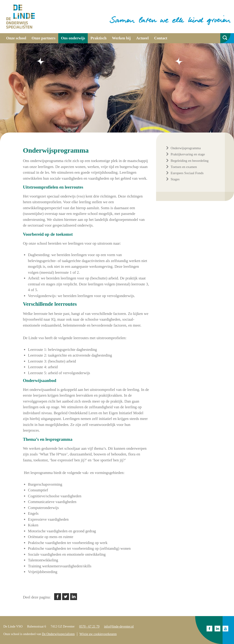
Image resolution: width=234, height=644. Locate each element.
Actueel (142, 38)
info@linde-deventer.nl (119, 626)
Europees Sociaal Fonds (187, 173)
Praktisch (98, 38)
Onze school (16, 38)
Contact (161, 38)
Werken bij (121, 38)
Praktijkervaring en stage (188, 154)
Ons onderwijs (73, 38)
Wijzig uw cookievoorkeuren (98, 634)
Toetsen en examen (184, 167)
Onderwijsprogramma (186, 148)
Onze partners (43, 38)
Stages (175, 179)
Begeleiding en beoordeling (190, 161)
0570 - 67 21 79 (89, 626)
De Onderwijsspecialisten (58, 634)
